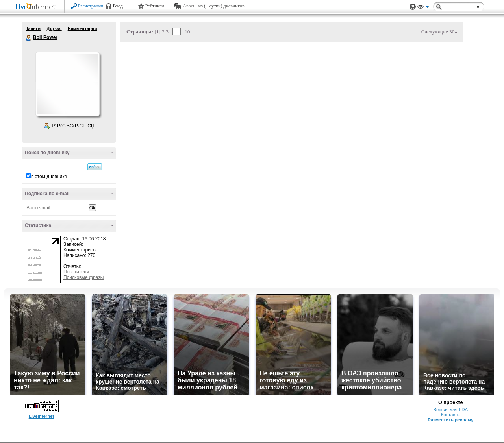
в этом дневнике (49, 177)
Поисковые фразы (83, 277)
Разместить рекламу (450, 420)
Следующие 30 (438, 32)
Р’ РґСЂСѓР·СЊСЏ (73, 126)
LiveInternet (37, 7)
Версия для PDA (450, 410)
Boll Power (29, 38)
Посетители (76, 272)
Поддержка (413, 7)
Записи (33, 28)
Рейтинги (155, 6)
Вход (118, 6)
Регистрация (91, 6)
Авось (189, 6)
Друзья (54, 28)
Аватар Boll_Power (67, 84)
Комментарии (82, 28)
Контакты (451, 415)
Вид (423, 8)
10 (187, 32)
